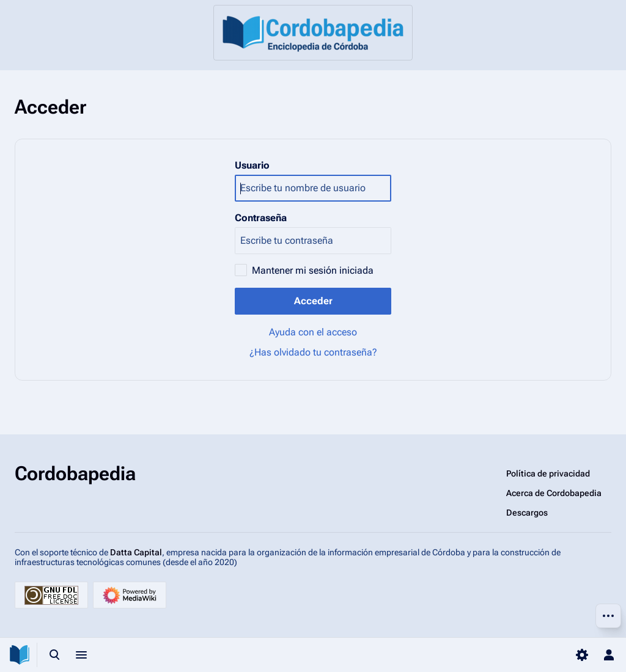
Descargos (527, 513)
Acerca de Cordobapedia (554, 493)
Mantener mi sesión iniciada (313, 270)
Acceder (313, 301)
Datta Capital (136, 552)
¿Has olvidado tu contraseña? (313, 352)
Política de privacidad (548, 473)
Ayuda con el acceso (313, 332)
